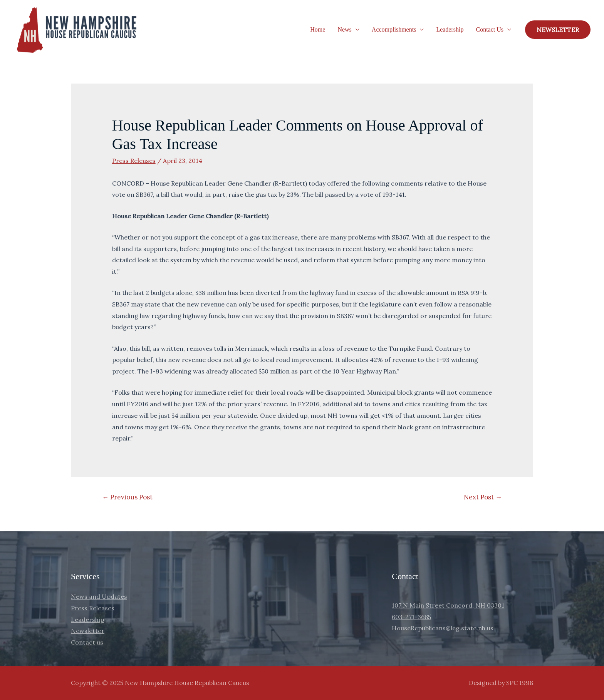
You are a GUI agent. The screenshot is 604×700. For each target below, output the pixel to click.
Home (318, 29)
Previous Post (127, 497)
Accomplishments (394, 29)
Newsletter (88, 631)
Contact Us (490, 29)
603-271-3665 (411, 617)
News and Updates (99, 596)
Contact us (87, 642)
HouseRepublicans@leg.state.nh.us (443, 628)
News (344, 29)
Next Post (483, 497)
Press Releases (134, 161)
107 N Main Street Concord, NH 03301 (448, 605)
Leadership (450, 29)
